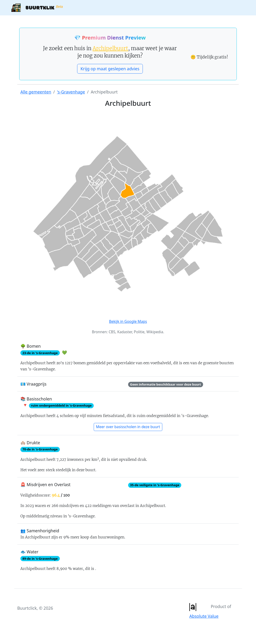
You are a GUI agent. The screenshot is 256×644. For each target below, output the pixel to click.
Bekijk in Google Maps (128, 322)
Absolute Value (204, 616)
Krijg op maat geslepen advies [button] (110, 69)
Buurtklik (37, 8)
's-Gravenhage (71, 92)
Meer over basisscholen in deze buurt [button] (128, 427)
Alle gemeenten (36, 92)
